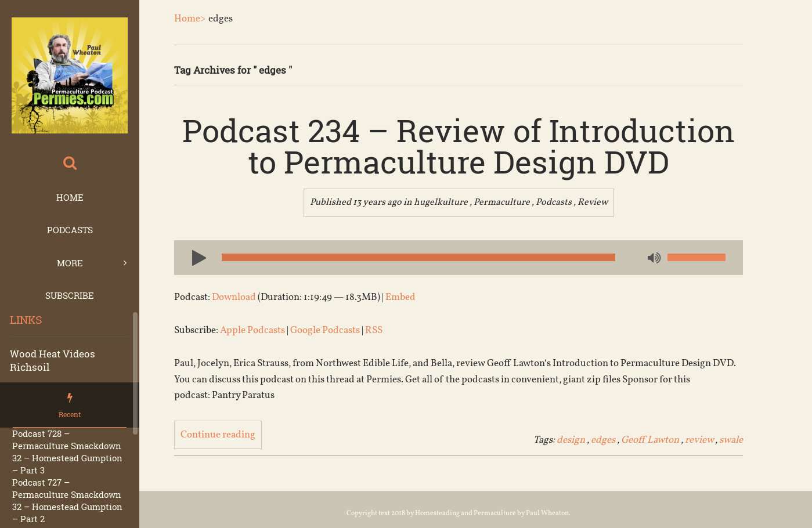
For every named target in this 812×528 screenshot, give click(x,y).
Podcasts (70, 230)
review (699, 440)
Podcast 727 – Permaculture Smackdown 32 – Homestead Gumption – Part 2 (67, 500)
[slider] (418, 257)
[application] (459, 258)
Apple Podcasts (252, 330)
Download (234, 297)
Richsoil (30, 367)
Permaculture (502, 202)
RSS (374, 330)
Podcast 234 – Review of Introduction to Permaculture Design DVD (459, 146)
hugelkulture (441, 202)
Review (593, 202)
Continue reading (218, 435)
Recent (70, 414)
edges (603, 440)
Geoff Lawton (650, 440)
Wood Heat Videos (53, 354)
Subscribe (70, 295)
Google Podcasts (325, 330)
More (70, 263)
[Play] (194, 257)
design (571, 440)
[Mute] (653, 259)
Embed (400, 297)
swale (731, 440)
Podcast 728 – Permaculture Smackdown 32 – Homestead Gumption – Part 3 (67, 452)
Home (70, 197)
